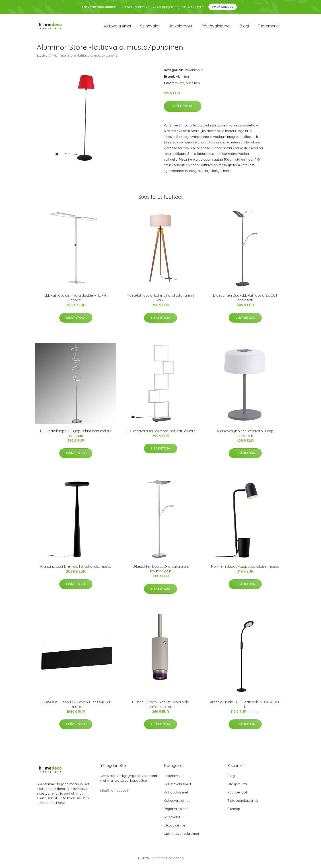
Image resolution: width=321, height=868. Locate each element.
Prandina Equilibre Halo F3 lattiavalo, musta (76, 569)
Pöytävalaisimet (216, 27)
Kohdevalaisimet (177, 803)
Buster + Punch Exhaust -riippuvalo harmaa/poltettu (161, 707)
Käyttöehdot (237, 794)
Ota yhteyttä (237, 786)
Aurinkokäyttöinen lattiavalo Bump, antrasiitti (245, 436)
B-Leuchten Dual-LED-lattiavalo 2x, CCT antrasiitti (245, 300)
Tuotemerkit (269, 27)
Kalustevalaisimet (177, 786)
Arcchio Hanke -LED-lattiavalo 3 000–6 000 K (245, 707)
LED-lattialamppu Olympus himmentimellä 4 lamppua (76, 436)
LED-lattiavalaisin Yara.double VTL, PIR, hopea (76, 300)
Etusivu (42, 58)
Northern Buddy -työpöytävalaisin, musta (245, 569)
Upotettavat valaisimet (181, 836)
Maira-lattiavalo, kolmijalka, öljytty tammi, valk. (160, 300)
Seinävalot (150, 27)
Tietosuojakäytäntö (243, 803)
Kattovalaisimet (117, 27)
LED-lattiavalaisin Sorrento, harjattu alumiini (160, 433)
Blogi (244, 27)
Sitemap (234, 811)
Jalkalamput (180, 27)
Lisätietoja (183, 108)
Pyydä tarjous (223, 7)
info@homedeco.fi (115, 793)
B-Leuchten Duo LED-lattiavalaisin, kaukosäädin (161, 571)
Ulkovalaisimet (175, 828)
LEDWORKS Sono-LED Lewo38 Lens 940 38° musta (76, 707)
